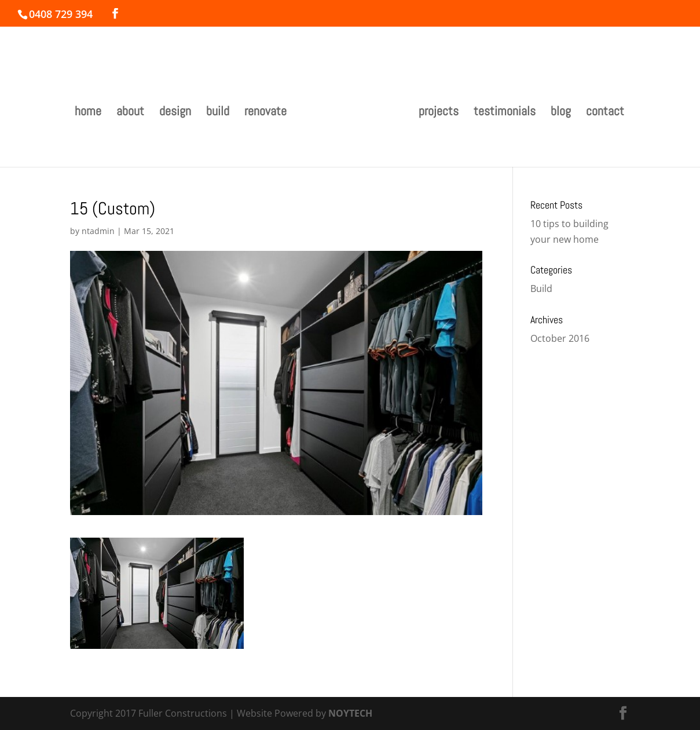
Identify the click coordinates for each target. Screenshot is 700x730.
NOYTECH (350, 713)
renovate (265, 113)
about (130, 113)
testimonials (505, 113)
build (218, 113)
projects (439, 113)
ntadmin (98, 231)
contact (605, 113)
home (88, 113)
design (175, 113)
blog (561, 113)
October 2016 (560, 338)
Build (541, 289)
